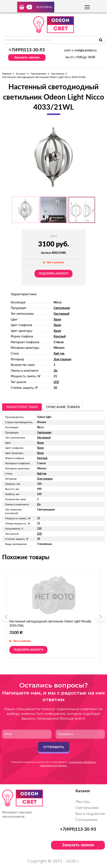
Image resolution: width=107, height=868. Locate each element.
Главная (7, 74)
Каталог (21, 74)
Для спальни (62, 359)
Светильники (38, 74)
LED (56, 382)
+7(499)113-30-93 (27, 50)
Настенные (58, 74)
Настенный (61, 314)
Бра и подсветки (90, 814)
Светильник (62, 308)
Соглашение (87, 820)
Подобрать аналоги (53, 274)
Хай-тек (59, 354)
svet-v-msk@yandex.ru (80, 51)
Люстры (83, 802)
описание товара (63, 407)
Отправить (53, 747)
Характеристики (22, 407)
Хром (57, 320)
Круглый (60, 337)
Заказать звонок (27, 57)
